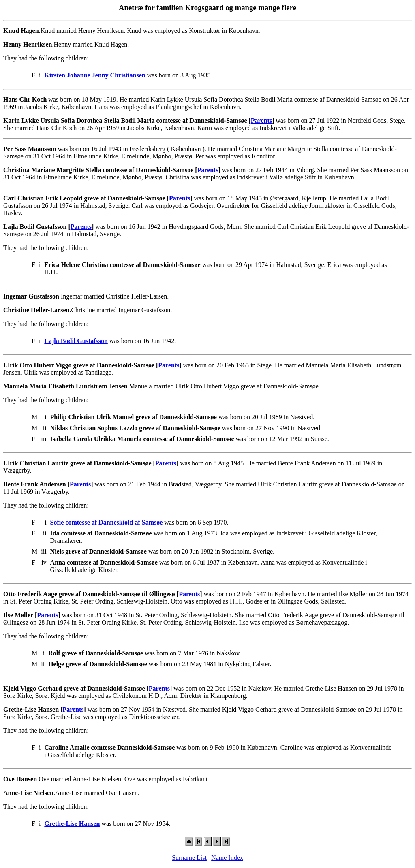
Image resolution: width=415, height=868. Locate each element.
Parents (261, 120)
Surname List (189, 858)
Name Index (227, 858)
